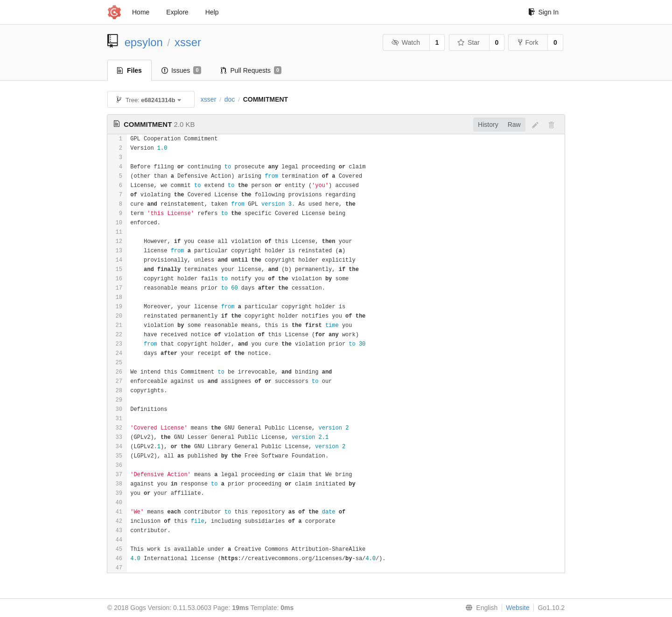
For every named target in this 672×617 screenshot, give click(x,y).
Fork (528, 42)
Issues (181, 70)
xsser (188, 42)
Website (518, 608)
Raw (514, 125)
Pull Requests (251, 70)
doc (230, 99)
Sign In (543, 12)
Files (129, 70)
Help (212, 12)
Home (141, 12)
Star (469, 42)
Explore (177, 12)
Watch (406, 42)
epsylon (144, 42)
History (488, 125)
